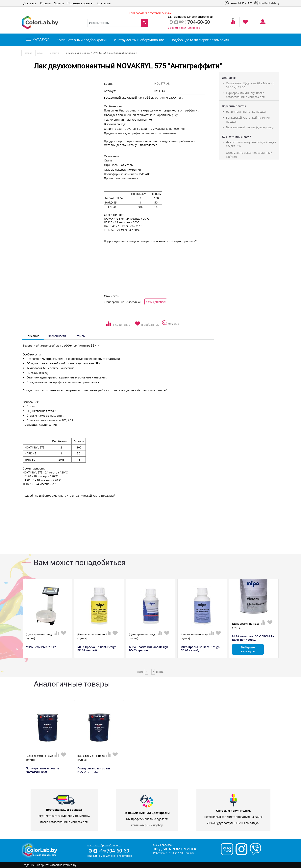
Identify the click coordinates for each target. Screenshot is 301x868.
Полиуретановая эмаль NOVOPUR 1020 (42, 770)
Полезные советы (80, 3)
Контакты (104, 3)
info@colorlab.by (267, 3)
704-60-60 (109, 851)
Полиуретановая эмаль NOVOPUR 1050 (94, 770)
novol (40, 53)
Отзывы (80, 336)
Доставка (30, 3)
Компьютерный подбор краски (82, 40)
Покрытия (54, 53)
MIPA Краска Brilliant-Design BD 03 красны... (149, 649)
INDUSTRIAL (162, 83)
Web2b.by (70, 865)
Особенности (57, 336)
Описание (32, 336)
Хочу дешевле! (156, 302)
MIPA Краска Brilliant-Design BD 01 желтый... (97, 649)
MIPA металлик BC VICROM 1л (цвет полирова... (253, 638)
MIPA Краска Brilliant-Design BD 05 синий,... (200, 649)
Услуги (59, 3)
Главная (28, 53)
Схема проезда (162, 845)
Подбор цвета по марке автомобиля (200, 40)
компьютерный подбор (147, 825)
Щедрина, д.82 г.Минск (175, 849)
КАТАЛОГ (38, 40)
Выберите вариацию (248, 649)
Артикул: (110, 91)
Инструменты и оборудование (139, 40)
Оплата (45, 3)
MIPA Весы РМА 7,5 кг (41, 647)
